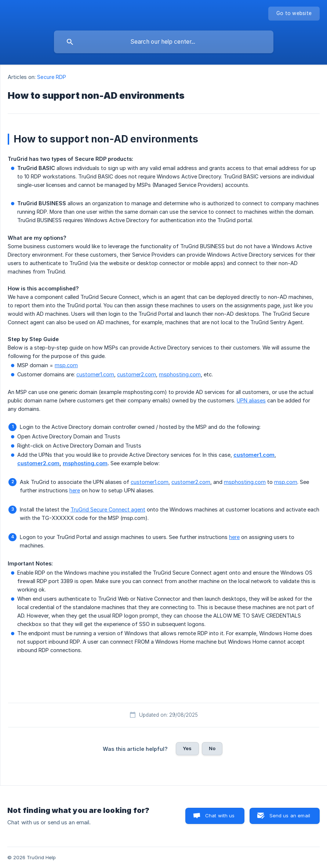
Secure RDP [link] (52, 77)
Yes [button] (187, 748)
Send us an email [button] (290, 815)
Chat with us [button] (220, 815)
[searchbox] (164, 42)
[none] (294, 14)
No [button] (212, 748)
